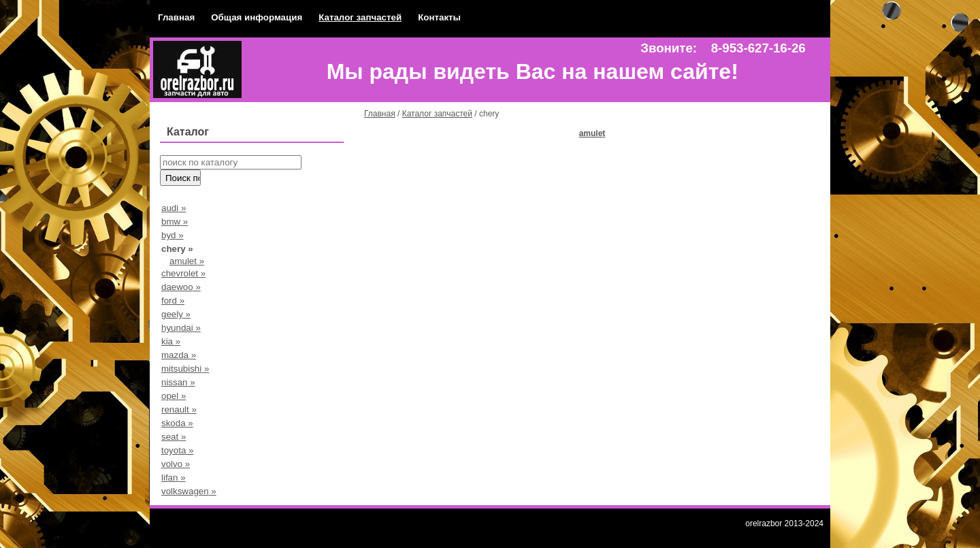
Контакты (439, 17)
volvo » (176, 464)
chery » (177, 249)
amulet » (187, 261)
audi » (174, 208)
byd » (173, 235)
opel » (174, 396)
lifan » (174, 478)
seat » (174, 437)
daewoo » (181, 287)
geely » (176, 314)
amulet (592, 133)
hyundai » (181, 328)
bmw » (175, 222)
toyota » (177, 450)
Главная (176, 17)
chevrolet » (183, 273)
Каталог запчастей (360, 17)
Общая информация (257, 17)
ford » (173, 301)
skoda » (177, 423)
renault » (179, 409)
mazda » (179, 355)
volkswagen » (189, 491)
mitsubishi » (185, 369)
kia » (171, 341)
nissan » (178, 382)
